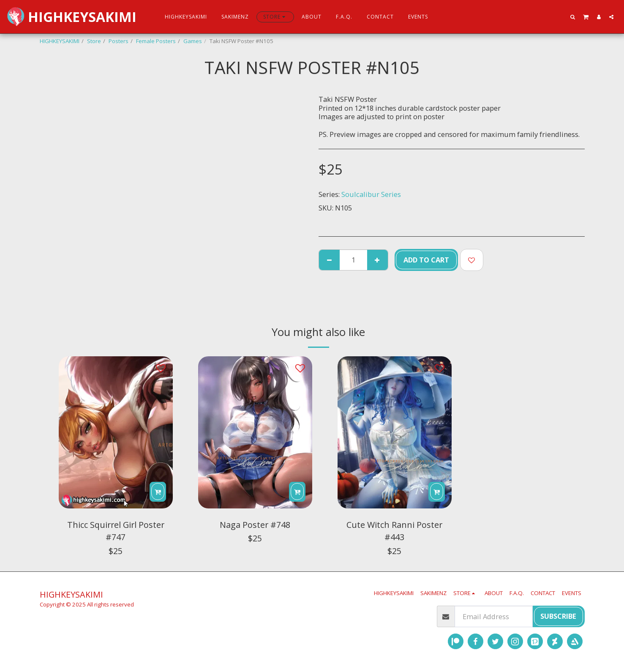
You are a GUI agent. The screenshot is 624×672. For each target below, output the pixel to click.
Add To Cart (426, 260)
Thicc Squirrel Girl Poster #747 (116, 531)
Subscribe (558, 616)
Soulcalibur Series (371, 194)
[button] (573, 17)
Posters (119, 41)
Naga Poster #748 (255, 525)
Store (94, 41)
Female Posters (156, 41)
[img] (116, 432)
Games (193, 41)
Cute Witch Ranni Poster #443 (394, 531)
